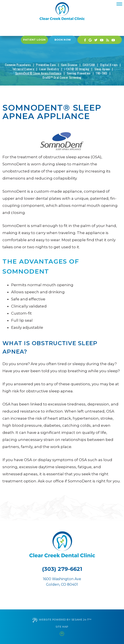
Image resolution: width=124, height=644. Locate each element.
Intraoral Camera (23, 69)
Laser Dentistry (49, 69)
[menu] (119, 4)
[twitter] (96, 40)
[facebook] (85, 40)
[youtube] (102, 40)
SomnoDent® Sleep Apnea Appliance (38, 73)
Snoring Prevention (79, 73)
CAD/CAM (89, 65)
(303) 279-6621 (62, 569)
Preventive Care (46, 65)
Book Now (63, 40)
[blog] (108, 40)
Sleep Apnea (102, 69)
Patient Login (34, 40)
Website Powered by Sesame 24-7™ (62, 620)
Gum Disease (69, 65)
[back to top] (62, 634)
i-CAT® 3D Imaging (77, 69)
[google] (90, 40)
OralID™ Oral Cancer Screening (62, 77)
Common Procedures (18, 65)
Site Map (62, 627)
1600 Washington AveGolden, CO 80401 (62, 582)
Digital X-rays (109, 65)
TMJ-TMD (101, 73)
